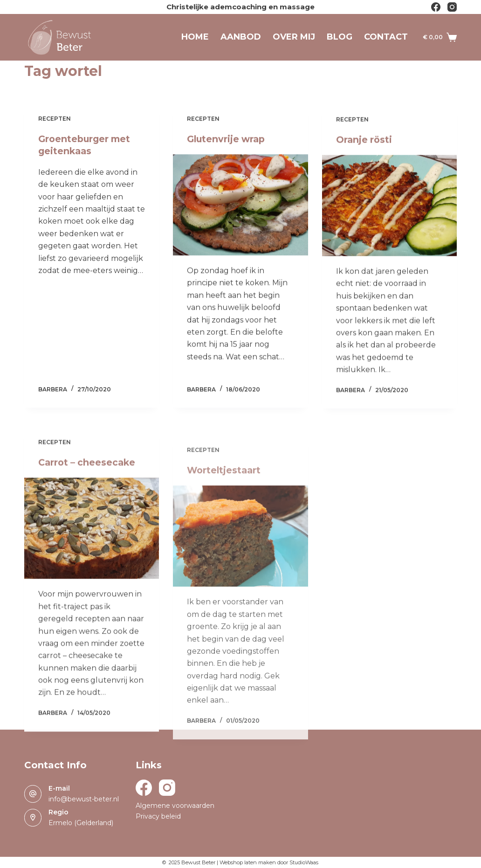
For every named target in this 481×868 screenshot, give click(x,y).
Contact (386, 37)
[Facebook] (436, 7)
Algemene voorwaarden (175, 806)
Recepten (55, 119)
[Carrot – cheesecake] (92, 542)
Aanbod (241, 37)
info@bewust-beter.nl (84, 799)
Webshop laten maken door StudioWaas (269, 862)
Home (195, 37)
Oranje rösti (365, 144)
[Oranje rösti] (390, 210)
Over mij (294, 37)
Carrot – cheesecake (88, 476)
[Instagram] (452, 7)
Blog (340, 37)
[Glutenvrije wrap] (240, 206)
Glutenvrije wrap (227, 140)
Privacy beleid (158, 816)
